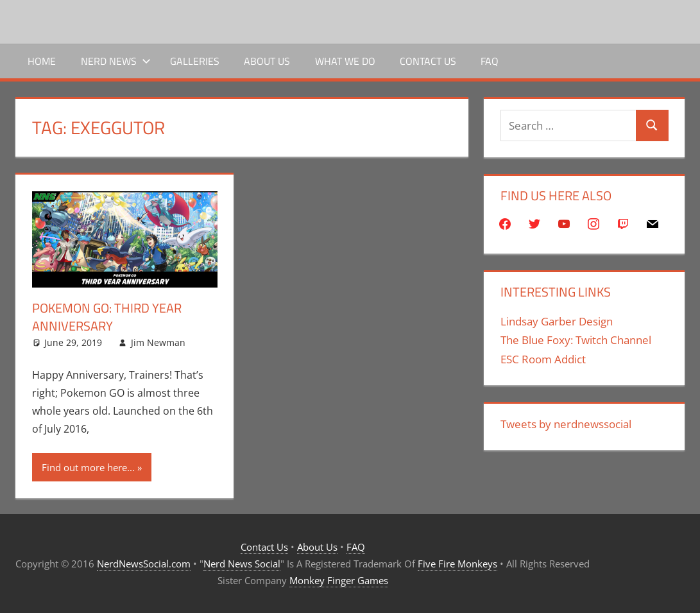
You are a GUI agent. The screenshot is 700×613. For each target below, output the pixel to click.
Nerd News (116, 61)
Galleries (195, 61)
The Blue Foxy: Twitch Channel (576, 340)
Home (42, 61)
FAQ (490, 61)
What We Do (345, 61)
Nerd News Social (242, 564)
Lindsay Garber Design (557, 321)
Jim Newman (158, 342)
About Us (267, 61)
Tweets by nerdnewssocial (566, 424)
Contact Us (428, 61)
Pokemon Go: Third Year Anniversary (107, 317)
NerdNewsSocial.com (144, 564)
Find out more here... (88, 467)
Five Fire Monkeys (457, 564)
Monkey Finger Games (339, 580)
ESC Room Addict (543, 359)
